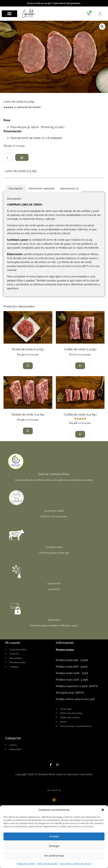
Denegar (54, 846)
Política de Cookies (26, 864)
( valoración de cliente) (27, 107)
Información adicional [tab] (41, 188)
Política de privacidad (47, 864)
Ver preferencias (54, 856)
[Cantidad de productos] (9, 157)
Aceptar (54, 836)
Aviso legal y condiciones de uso (75, 864)
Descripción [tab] (16, 188)
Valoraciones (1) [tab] (69, 188)
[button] (103, 810)
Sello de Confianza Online (54, 474)
